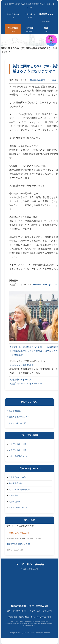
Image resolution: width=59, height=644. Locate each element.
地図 (46, 30)
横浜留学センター (46, 18)
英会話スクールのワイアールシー (26, 383)
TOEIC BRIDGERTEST (19, 508)
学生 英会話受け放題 (18, 444)
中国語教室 (13, 617)
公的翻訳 (29, 30)
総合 (9, 611)
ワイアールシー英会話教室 (41, 611)
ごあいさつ (29, 16)
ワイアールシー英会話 (30, 564)
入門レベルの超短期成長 (19, 490)
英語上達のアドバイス (20, 380)
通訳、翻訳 (24, 617)
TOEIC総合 (14, 495)
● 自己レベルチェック (16, 423)
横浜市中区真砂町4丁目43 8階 (19, 544)
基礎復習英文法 (15, 483)
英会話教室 (13, 30)
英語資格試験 (14, 502)
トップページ (13, 16)
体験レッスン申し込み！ (22, 365)
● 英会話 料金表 (14, 411)
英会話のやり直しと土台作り (44, 80)
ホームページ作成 (38, 617)
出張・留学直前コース (18, 456)
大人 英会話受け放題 (18, 450)
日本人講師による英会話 (19, 477)
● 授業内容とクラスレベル (18, 417)
